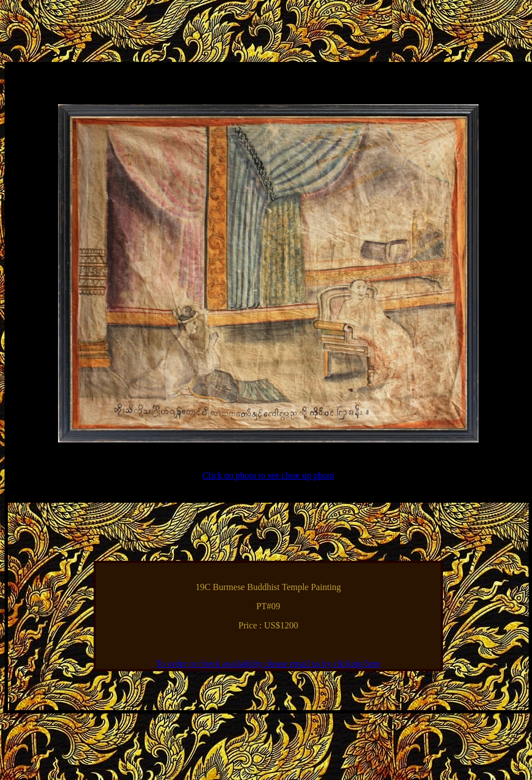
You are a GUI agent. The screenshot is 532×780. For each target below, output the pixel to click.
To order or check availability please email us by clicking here (268, 664)
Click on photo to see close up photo (268, 475)
